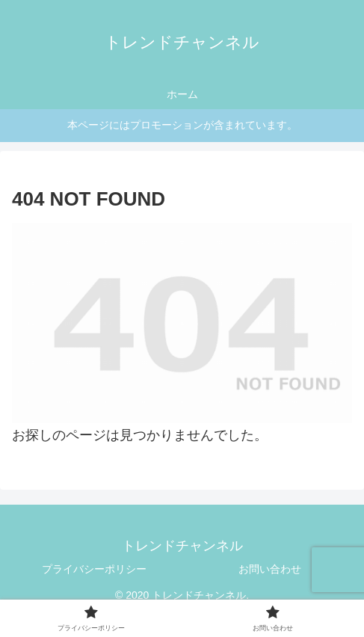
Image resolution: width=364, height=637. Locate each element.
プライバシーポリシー (94, 569)
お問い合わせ (270, 569)
